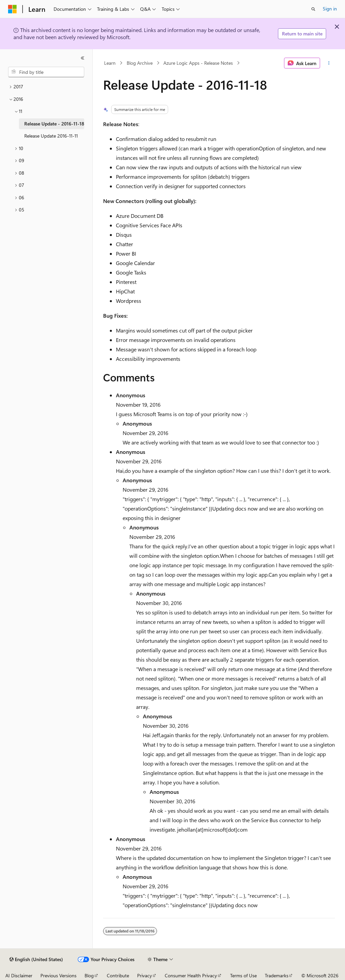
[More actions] (329, 63)
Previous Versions (58, 975)
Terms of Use (243, 975)
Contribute (118, 975)
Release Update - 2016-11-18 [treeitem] (54, 124)
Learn (110, 63)
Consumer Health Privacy (191, 975)
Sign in (330, 9)
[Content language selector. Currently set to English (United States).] (36, 959)
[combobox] (46, 72)
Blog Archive (140, 63)
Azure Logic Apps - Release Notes (198, 63)
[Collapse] (83, 58)
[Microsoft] (12, 9)
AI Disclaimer (19, 975)
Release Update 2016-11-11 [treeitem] (51, 136)
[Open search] (313, 9)
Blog (89, 975)
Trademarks (277, 975)
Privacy (145, 975)
